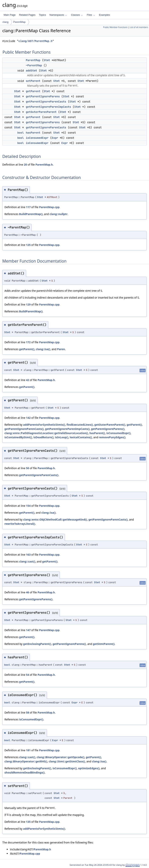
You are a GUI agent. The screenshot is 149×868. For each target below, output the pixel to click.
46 (27, 592)
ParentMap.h (44, 165)
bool (21, 133)
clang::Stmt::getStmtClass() (67, 761)
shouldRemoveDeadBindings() (25, 772)
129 (28, 304)
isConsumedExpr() (118, 433)
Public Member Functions (115, 27)
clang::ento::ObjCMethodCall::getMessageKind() (55, 519)
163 (28, 555)
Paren (61, 349)
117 (28, 207)
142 (28, 418)
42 (27, 380)
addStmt (31, 71)
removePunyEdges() (112, 437)
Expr (55, 138)
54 (27, 675)
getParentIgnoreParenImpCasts (48, 107)
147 (28, 630)
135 (28, 822)
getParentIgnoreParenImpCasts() (67, 429)
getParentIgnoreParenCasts (46, 102)
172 (28, 342)
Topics (42, 15)
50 (27, 468)
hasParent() (97, 433)
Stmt (47, 60)
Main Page (10, 15)
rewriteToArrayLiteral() (20, 524)
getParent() (27, 349)
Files (91, 15)
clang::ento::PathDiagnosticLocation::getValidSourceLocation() (46, 433)
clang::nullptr (59, 214)
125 (28, 245)
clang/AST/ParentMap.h (35, 41)
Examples (104, 15)
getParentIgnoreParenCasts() (24, 429)
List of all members (139, 27)
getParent (33, 91)
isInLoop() (62, 437)
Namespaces (58, 15)
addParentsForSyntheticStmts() (44, 425)
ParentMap (19, 22)
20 (25, 165)
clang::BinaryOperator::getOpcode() (61, 757)
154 (28, 506)
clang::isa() (43, 349)
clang (5, 22)
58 (27, 712)
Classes (77, 15)
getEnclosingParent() (37, 644)
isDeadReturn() (44, 437)
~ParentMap (34, 65)
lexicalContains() (81, 437)
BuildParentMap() (31, 214)
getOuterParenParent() (110, 425)
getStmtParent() (104, 644)
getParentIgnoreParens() (108, 429)
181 (28, 750)
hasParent (33, 133)
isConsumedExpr (37, 138)
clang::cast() (27, 561)
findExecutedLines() (80, 425)
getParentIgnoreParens (43, 96)
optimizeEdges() (89, 768)
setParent (33, 81)
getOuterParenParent (41, 112)
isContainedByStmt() (18, 437)
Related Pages (27, 15)
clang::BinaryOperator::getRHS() (26, 761)
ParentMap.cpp (49, 207)
